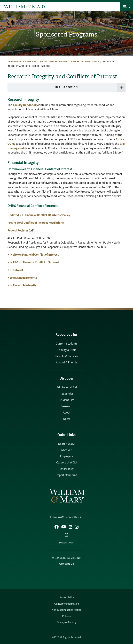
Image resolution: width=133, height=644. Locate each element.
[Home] (25, 6)
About (67, 413)
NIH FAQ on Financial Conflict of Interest (33, 262)
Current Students (67, 344)
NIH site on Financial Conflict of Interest (33, 255)
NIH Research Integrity (22, 285)
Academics (67, 394)
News (66, 419)
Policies (67, 616)
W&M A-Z (66, 450)
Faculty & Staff (67, 350)
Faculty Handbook (25, 105)
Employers (67, 456)
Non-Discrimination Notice (67, 610)
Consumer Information (67, 604)
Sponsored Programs (66, 34)
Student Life (67, 400)
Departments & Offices (22, 62)
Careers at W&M (66, 463)
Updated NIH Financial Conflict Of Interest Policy (39, 215)
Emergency (66, 469)
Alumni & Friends (67, 363)
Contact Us (67, 564)
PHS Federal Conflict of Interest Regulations (36, 223)
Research (67, 406)
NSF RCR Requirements (22, 278)
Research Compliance (85, 62)
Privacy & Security (66, 622)
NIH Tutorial (15, 270)
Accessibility (67, 598)
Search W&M (66, 444)
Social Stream (66, 543)
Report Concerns (66, 475)
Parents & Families (66, 356)
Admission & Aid (67, 388)
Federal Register (18, 231)
